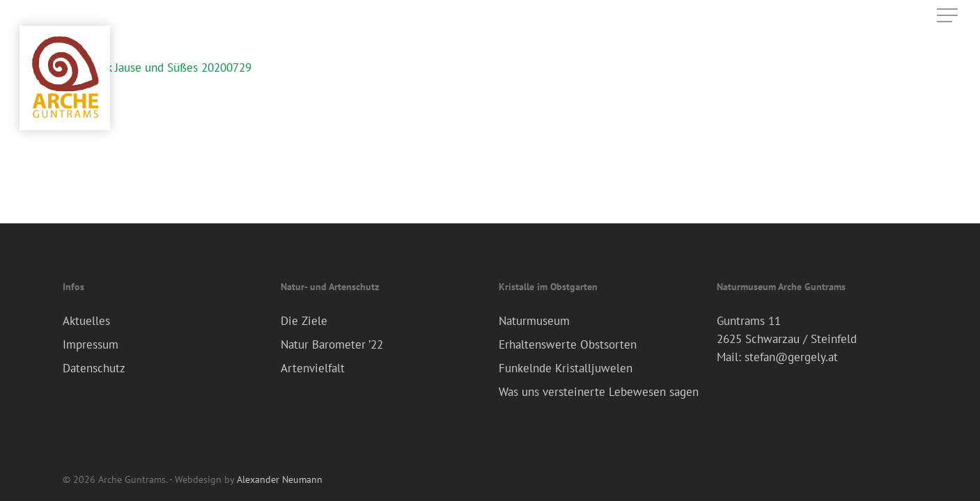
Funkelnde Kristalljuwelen (566, 368)
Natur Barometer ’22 (332, 344)
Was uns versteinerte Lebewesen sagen (599, 392)
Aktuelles (86, 321)
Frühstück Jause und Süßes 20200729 (157, 67)
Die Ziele (304, 321)
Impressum (91, 344)
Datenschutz (94, 368)
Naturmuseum (534, 321)
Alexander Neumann (280, 479)
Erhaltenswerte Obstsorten (568, 344)
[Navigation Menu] (949, 16)
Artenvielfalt (313, 368)
